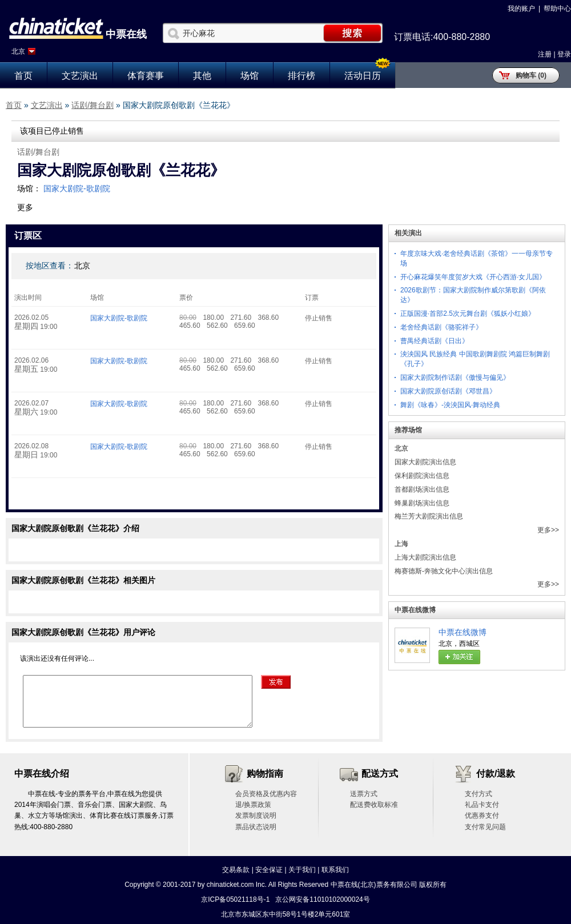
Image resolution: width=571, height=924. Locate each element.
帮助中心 (557, 9)
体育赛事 (146, 76)
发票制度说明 (256, 815)
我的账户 (521, 9)
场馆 (250, 76)
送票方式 (364, 794)
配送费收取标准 (374, 805)
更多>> (548, 530)
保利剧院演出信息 (422, 476)
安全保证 (269, 870)
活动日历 (363, 76)
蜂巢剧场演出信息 (422, 503)
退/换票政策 (253, 805)
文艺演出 (80, 76)
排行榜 (301, 76)
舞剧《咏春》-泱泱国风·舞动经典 (450, 405)
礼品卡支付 (482, 805)
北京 (18, 51)
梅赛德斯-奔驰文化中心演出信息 (444, 571)
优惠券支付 (482, 815)
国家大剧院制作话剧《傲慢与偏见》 (455, 377)
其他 (202, 76)
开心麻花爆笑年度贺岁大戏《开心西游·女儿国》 (473, 277)
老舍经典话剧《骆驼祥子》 (441, 327)
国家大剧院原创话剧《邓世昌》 (448, 391)
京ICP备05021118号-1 (235, 899)
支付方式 (478, 794)
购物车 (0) (531, 75)
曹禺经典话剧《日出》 (435, 341)
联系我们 (335, 870)
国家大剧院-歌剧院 (77, 188)
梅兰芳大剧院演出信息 (429, 516)
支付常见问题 (485, 827)
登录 (564, 54)
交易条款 (236, 870)
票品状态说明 (256, 827)
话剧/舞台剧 (93, 105)
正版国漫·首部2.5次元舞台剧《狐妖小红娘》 (468, 314)
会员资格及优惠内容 (266, 794)
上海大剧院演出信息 (425, 557)
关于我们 (302, 870)
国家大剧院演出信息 (425, 462)
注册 (545, 54)
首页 (23, 76)
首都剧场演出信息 (422, 489)
